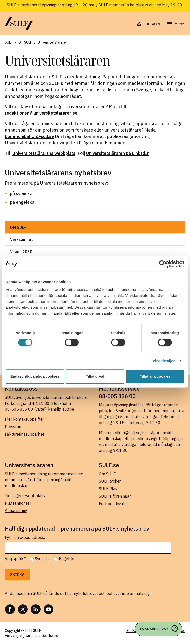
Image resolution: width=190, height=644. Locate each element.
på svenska (21, 193)
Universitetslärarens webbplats (44, 153)
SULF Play (108, 489)
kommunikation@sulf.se (29, 136)
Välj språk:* (15, 559)
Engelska (67, 559)
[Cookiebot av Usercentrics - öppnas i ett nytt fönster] (163, 264)
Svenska (42, 559)
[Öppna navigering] (175, 24)
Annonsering (16, 510)
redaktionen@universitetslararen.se (41, 113)
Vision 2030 (21, 252)
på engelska (22, 202)
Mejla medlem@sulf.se (120, 433)
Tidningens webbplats (25, 496)
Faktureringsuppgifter (25, 434)
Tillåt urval (95, 376)
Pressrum (14, 427)
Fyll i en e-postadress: (25, 537)
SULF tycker (110, 481)
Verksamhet (22, 239)
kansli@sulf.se (61, 409)
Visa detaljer (164, 361)
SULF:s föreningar (115, 496)
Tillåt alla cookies (155, 376)
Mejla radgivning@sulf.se (121, 405)
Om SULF (18, 227)
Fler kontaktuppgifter (24, 419)
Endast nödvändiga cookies (35, 376)
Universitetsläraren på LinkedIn (118, 153)
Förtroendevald (113, 504)
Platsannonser (18, 503)
